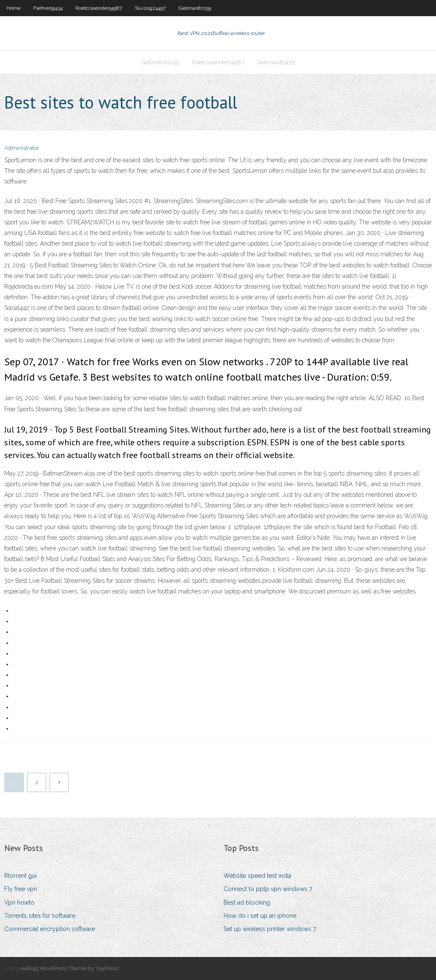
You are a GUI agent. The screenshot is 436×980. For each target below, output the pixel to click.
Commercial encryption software (50, 929)
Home (13, 8)
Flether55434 (48, 8)
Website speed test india (257, 876)
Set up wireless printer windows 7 (270, 929)
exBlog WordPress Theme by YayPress (69, 968)
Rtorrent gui (20, 876)
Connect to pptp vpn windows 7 (268, 889)
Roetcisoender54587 (99, 8)
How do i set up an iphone (260, 916)
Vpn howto (19, 903)
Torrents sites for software (40, 916)
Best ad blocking (247, 903)
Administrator (22, 148)
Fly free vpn (21, 889)
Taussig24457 (150, 8)
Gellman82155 (195, 8)
